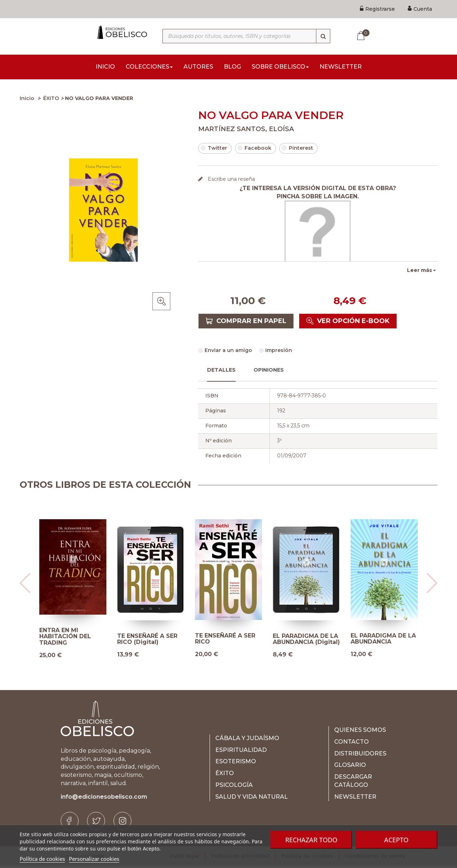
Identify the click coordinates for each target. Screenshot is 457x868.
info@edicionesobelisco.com (104, 799)
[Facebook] (70, 823)
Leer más (420, 272)
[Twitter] (96, 823)
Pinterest (297, 150)
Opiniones (269, 372)
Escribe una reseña (231, 181)
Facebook (254, 150)
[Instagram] (122, 823)
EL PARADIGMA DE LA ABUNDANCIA (383, 641)
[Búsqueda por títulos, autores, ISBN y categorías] (246, 36)
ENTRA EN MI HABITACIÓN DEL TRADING (65, 639)
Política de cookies (42, 859)
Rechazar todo (311, 840)
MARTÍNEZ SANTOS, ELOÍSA (246, 131)
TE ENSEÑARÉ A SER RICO (225, 641)
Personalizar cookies (94, 859)
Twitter (214, 150)
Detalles (221, 372)
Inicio (27, 100)
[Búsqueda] (323, 36)
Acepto (396, 840)
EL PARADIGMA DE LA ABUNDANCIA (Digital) (306, 641)
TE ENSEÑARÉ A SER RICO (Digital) (147, 641)
